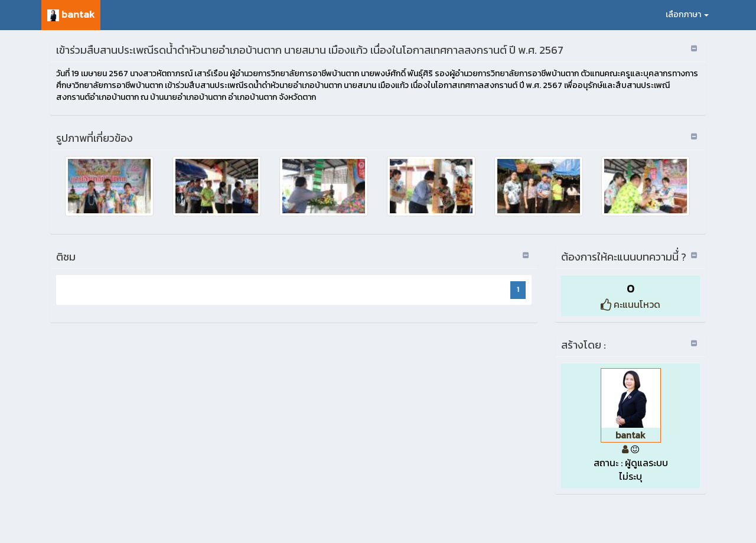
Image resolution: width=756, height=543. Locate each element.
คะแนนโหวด (630, 304)
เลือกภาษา (687, 14)
